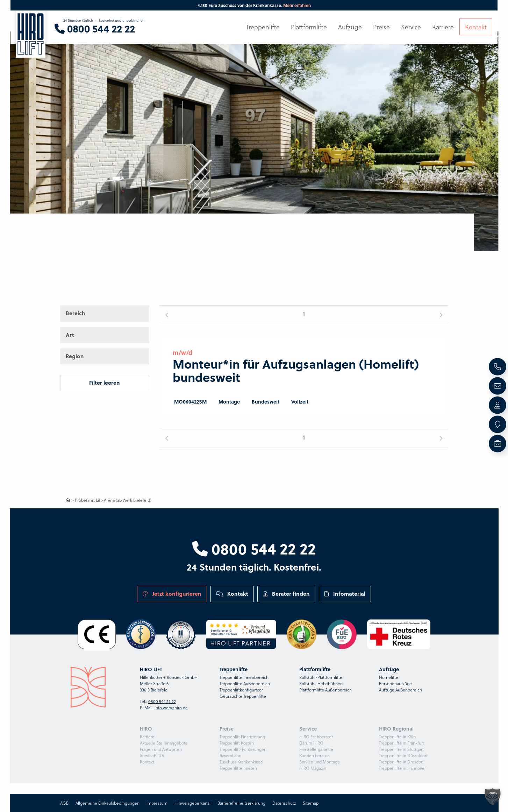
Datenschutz (284, 803)
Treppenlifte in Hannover (402, 768)
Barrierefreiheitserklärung (241, 803)
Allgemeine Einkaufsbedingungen (108, 803)
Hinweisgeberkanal (192, 803)
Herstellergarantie (316, 749)
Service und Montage (320, 762)
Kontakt (232, 594)
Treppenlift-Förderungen (243, 749)
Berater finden (286, 594)
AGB (64, 803)
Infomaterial (345, 594)
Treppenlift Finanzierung (242, 737)
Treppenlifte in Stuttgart (401, 749)
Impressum (157, 803)
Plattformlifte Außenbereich (325, 690)
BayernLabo (230, 755)
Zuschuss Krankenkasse (241, 762)
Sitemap (311, 803)
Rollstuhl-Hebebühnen (321, 683)
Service (411, 27)
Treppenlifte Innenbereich (244, 677)
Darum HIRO (311, 743)
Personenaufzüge (395, 683)
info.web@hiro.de (171, 708)
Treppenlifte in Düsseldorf (403, 755)
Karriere (147, 737)
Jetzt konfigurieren (172, 594)
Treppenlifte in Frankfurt (402, 743)
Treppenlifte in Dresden (401, 762)
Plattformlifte (309, 27)
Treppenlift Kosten (237, 743)
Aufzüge (350, 27)
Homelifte (389, 677)
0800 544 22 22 (254, 548)
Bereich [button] (76, 313)
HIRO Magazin (313, 768)
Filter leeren (105, 383)
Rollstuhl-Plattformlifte (321, 677)
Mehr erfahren (297, 5)
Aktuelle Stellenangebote (164, 743)
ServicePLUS (152, 755)
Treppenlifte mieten (238, 768)
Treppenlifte (263, 27)
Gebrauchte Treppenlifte (243, 696)
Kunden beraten (314, 755)
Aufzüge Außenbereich (400, 690)
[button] (462, 126)
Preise (381, 27)
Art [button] (70, 335)
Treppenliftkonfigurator (241, 690)
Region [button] (75, 356)
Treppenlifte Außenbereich (245, 683)
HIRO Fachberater (316, 737)
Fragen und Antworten (161, 749)
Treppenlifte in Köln (397, 737)
